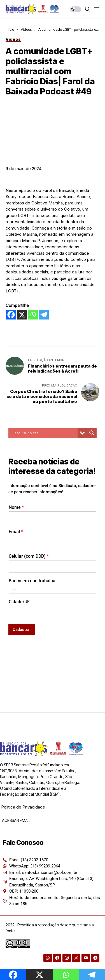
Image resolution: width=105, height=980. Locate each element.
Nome (16, 507)
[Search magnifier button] (92, 433)
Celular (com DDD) (29, 556)
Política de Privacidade (23, 807)
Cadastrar (22, 630)
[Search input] (44, 433)
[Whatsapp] (33, 315)
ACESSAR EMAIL (16, 820)
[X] (22, 315)
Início (10, 29)
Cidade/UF (19, 602)
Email (16, 532)
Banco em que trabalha (32, 581)
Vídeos (26, 29)
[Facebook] (11, 315)
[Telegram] (44, 315)
